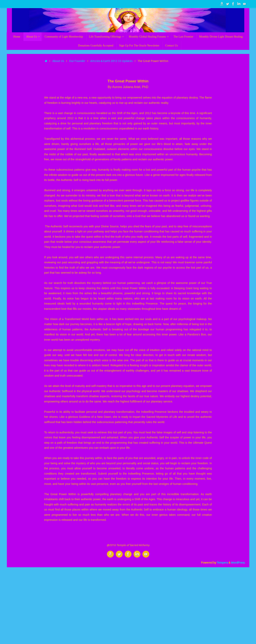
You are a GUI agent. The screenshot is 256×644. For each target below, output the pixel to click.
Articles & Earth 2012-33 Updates (111, 61)
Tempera (222, 563)
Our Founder (77, 61)
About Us (58, 61)
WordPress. (238, 563)
